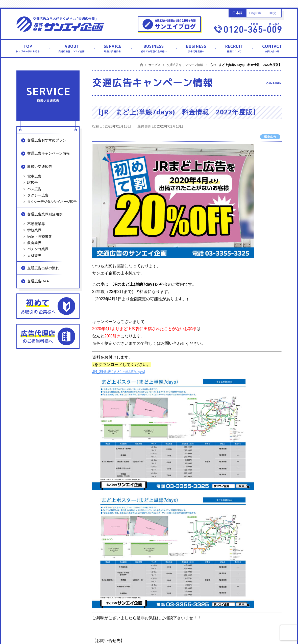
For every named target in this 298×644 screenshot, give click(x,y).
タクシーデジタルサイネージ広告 (52, 202)
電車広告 (34, 176)
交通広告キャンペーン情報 (48, 153)
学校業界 (34, 230)
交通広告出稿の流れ (43, 268)
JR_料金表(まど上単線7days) (119, 372)
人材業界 (34, 256)
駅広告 (33, 183)
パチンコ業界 (38, 249)
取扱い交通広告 (40, 166)
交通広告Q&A (38, 281)
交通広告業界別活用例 (45, 214)
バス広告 (34, 189)
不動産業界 (36, 224)
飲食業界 (34, 243)
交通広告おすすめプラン (47, 140)
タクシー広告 (38, 195)
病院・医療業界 (40, 236)
